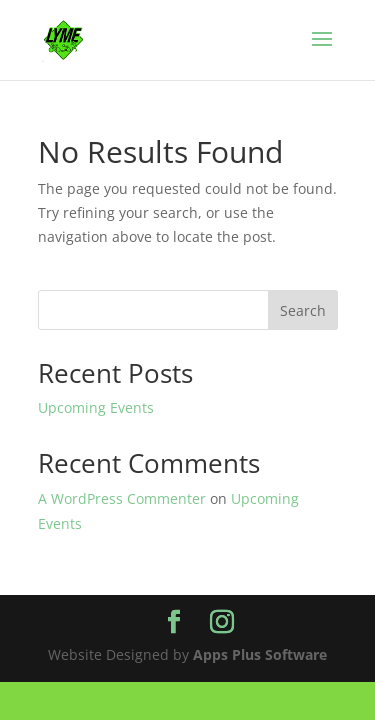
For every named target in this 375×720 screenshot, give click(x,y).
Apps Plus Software (260, 654)
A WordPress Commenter (122, 498)
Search (303, 310)
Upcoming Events (96, 407)
